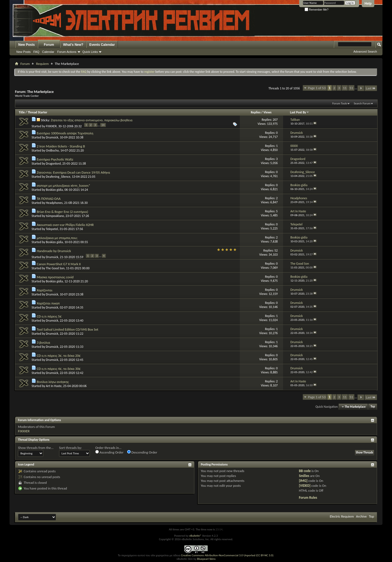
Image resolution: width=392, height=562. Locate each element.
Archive (361, 516)
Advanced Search (365, 52)
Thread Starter (38, 112)
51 (351, 88)
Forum (49, 45)
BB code (305, 471)
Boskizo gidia (54, 190)
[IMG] (303, 481)
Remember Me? (316, 10)
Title (22, 112)
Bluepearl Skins (206, 559)
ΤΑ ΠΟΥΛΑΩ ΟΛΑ (49, 199)
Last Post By (300, 112)
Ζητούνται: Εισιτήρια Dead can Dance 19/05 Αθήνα (73, 172)
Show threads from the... (36, 448)
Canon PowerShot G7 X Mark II (59, 264)
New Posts (27, 45)
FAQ (36, 52)
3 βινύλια (43, 342)
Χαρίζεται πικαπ (48, 303)
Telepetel (52, 229)
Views (268, 112)
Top (373, 407)
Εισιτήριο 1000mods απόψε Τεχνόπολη (65, 133)
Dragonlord (53, 164)
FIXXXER (51, 126)
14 (103, 125)
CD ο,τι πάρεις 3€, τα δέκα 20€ (59, 356)
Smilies (304, 476)
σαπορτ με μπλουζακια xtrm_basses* (64, 185)
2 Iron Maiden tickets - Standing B (61, 146)
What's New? (73, 45)
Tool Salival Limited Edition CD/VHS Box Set (68, 329)
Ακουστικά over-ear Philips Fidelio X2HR (65, 225)
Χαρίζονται (45, 290)
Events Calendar (102, 45)
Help (368, 4)
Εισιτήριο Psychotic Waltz (55, 159)
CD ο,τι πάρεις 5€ (49, 316)
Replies (256, 112)
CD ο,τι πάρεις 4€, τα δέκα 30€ (59, 369)
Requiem (42, 64)
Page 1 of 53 (317, 88)
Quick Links (90, 52)
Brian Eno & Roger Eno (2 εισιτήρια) (62, 212)
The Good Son (55, 268)
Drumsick (52, 137)
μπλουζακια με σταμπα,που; (57, 238)
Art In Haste (54, 386)
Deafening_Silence (58, 177)
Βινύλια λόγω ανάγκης (53, 382)
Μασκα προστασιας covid (55, 277)
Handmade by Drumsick (54, 251)
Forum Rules (308, 498)
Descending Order (142, 452)
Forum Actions (67, 52)
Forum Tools (340, 103)
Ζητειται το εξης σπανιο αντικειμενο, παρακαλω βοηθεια (92, 120)
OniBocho (52, 150)
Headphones (54, 203)
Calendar (48, 52)
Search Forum (362, 103)
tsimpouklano (55, 216)
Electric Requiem (342, 516)
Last (371, 88)
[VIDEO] (305, 486)
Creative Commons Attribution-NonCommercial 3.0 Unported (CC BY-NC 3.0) (227, 555)
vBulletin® (195, 536)
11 (345, 88)
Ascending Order (109, 452)
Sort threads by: (71, 448)
